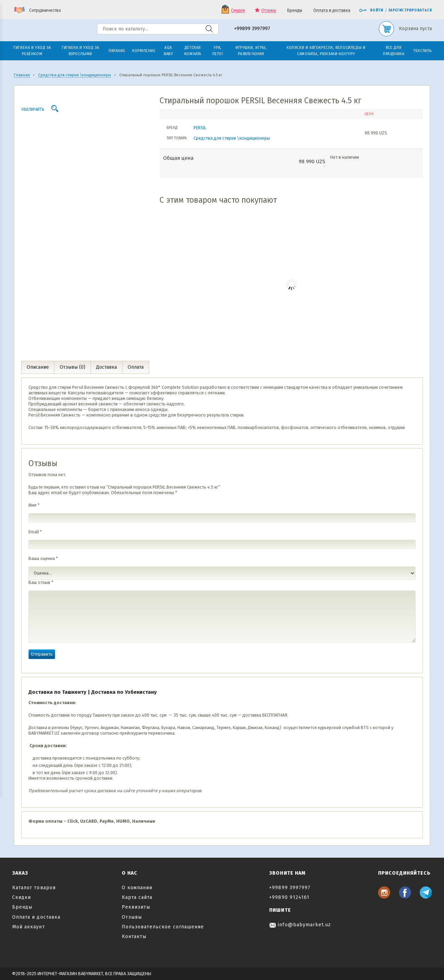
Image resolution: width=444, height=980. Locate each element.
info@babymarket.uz (300, 925)
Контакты (134, 937)
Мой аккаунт (29, 927)
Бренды (295, 11)
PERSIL (200, 128)
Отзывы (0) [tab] (72, 367)
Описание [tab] (38, 367)
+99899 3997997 (252, 29)
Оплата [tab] (136, 367)
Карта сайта (137, 897)
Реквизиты (136, 907)
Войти (371, 10)
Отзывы (269, 11)
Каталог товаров (34, 888)
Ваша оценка (43, 558)
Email (35, 532)
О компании (137, 888)
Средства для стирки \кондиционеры (232, 138)
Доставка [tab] (106, 367)
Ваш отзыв (41, 582)
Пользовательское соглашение (163, 927)
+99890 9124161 (289, 897)
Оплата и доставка (332, 11)
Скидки (238, 11)
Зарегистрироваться (410, 10)
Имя (34, 505)
